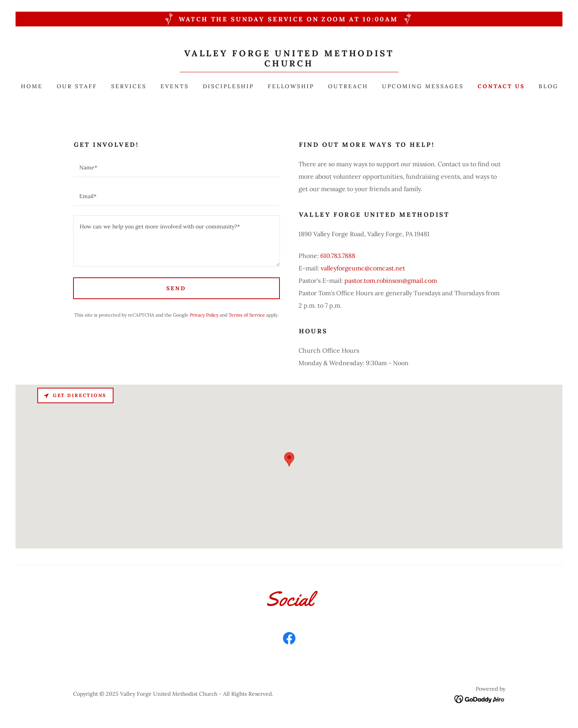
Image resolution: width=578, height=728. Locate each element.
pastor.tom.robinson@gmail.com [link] (391, 280)
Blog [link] (549, 86)
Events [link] (175, 86)
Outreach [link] (348, 86)
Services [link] (129, 86)
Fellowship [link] (291, 86)
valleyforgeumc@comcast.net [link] (363, 268)
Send (176, 288)
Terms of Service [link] (247, 315)
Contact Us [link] (501, 86)
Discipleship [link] (228, 86)
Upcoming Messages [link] (423, 86)
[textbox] (176, 167)
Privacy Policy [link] (204, 315)
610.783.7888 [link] (338, 256)
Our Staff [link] (77, 86)
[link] (289, 64)
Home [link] (32, 86)
